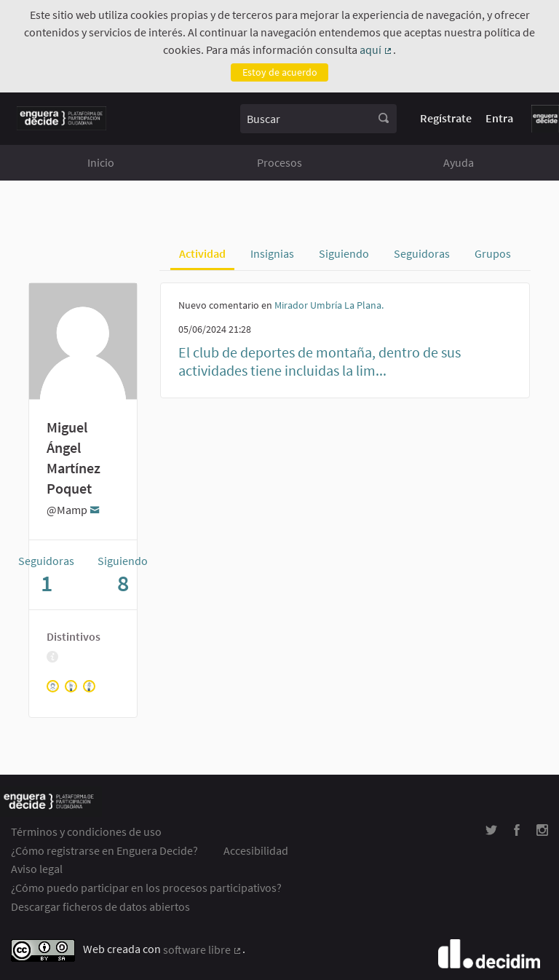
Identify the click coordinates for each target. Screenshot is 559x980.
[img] (53, 657)
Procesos (279, 162)
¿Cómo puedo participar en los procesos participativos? (146, 888)
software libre (203, 950)
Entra (499, 118)
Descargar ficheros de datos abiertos (100, 906)
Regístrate (446, 118)
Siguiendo (344, 253)
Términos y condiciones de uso (86, 831)
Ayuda (459, 162)
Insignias (272, 253)
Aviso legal (37, 869)
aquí (376, 50)
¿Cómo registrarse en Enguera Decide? (104, 850)
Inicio (101, 162)
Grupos (493, 253)
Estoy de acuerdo (280, 72)
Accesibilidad (256, 850)
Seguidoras (422, 253)
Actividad (202, 253)
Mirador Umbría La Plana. (329, 305)
